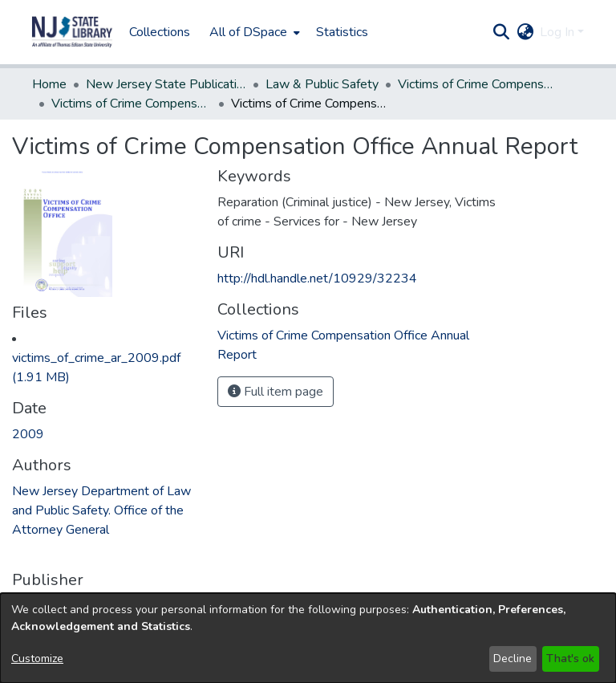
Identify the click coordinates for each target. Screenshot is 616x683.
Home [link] (49, 84)
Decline (513, 659)
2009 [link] (28, 434)
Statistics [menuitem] (342, 32)
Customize (37, 659)
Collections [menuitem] (160, 32)
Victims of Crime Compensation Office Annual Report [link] (132, 104)
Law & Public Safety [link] (322, 84)
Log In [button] (559, 32)
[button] (72, 32)
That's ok (570, 659)
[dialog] (308, 638)
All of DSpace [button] (248, 32)
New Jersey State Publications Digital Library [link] (166, 84)
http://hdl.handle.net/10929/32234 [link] (317, 278)
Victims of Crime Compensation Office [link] (478, 84)
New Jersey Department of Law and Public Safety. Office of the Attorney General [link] (101, 510)
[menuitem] (253, 32)
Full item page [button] (276, 392)
